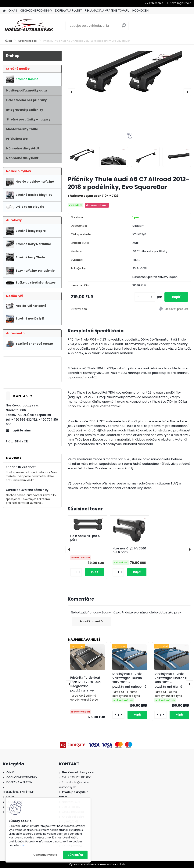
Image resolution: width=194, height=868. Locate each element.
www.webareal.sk (112, 864)
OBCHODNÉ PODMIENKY (36, 11)
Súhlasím (75, 855)
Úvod (9, 41)
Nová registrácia (180, 3)
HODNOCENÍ (141, 11)
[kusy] (145, 297)
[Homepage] (4, 11)
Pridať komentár (92, 621)
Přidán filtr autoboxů (21, 467)
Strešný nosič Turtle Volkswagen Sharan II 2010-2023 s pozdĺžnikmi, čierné (171, 680)
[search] (124, 27)
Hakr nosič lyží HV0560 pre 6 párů (129, 550)
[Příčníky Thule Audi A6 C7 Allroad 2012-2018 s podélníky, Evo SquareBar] (129, 75)
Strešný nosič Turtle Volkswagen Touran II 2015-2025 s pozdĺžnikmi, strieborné (129, 680)
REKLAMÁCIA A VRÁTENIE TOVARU (107, 11)
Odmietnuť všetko (45, 855)
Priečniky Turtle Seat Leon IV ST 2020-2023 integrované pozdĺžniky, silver (86, 684)
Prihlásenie (156, 3)
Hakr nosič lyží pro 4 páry (85, 538)
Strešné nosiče (28, 41)
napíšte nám (21, 430)
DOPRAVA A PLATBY (68, 11)
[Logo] (29, 26)
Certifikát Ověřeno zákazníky (27, 490)
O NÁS (13, 11)
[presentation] (71, 92)
